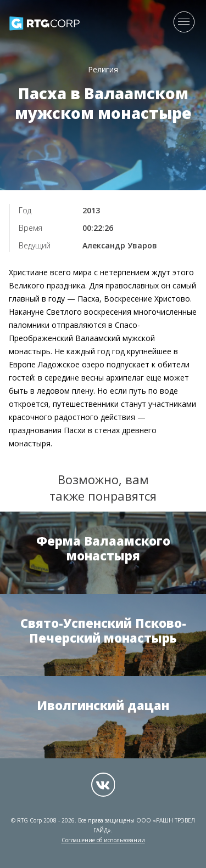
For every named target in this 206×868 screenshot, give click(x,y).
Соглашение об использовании (103, 840)
